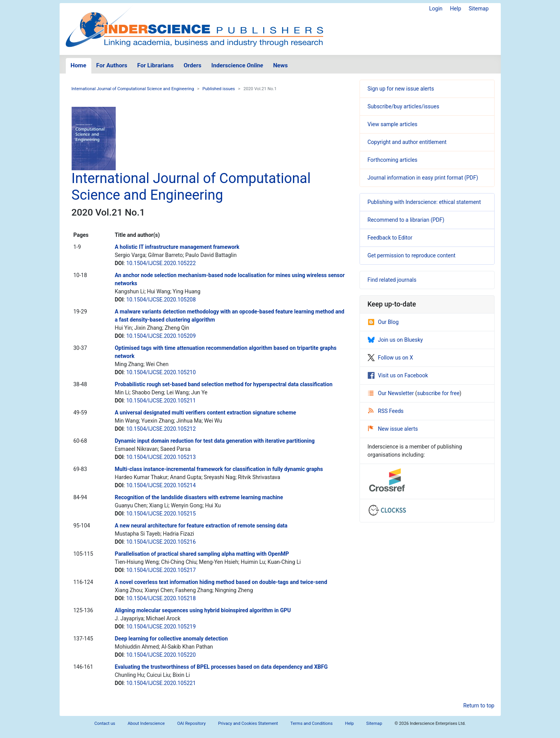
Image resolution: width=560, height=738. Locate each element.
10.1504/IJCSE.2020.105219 (161, 627)
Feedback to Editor (390, 238)
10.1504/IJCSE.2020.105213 (161, 457)
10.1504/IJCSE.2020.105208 (161, 300)
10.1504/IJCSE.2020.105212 (161, 429)
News (281, 65)
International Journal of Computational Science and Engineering (133, 89)
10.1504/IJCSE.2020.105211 (161, 401)
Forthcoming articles (393, 160)
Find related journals (392, 280)
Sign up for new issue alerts (401, 89)
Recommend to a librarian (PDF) (406, 220)
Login (436, 9)
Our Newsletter (392, 393)
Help (456, 9)
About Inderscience (146, 723)
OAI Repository (192, 723)
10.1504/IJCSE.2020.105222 (161, 263)
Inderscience (237, 65)
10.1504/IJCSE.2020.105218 (161, 598)
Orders (192, 65)
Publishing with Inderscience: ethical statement (424, 202)
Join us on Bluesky (395, 340)
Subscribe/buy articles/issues (403, 106)
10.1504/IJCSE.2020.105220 (161, 655)
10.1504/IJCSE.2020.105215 (161, 514)
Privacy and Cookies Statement (248, 723)
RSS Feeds (386, 411)
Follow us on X (390, 358)
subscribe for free (438, 393)
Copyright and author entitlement (407, 142)
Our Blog (383, 322)
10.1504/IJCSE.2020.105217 (161, 570)
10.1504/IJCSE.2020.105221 (161, 683)
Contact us (105, 723)
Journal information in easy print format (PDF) (423, 178)
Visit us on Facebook (398, 375)
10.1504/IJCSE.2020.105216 (161, 542)
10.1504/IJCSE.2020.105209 (161, 336)
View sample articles (393, 124)
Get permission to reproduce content (412, 255)
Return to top (479, 705)
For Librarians (155, 65)
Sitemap (479, 9)
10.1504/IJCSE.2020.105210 (161, 372)
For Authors (112, 65)
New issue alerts (393, 429)
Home (78, 65)
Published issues (219, 89)
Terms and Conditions (311, 723)
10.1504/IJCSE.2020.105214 (161, 485)
